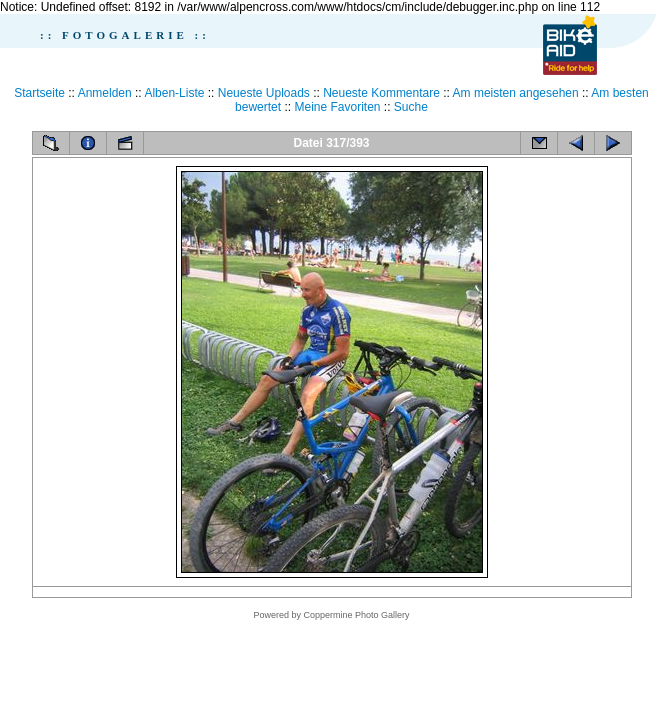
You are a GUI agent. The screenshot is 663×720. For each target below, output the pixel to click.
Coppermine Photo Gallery (356, 615)
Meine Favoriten (337, 107)
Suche (411, 107)
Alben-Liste (174, 93)
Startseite (39, 93)
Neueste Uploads (264, 93)
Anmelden (105, 93)
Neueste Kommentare (381, 93)
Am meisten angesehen (516, 93)
